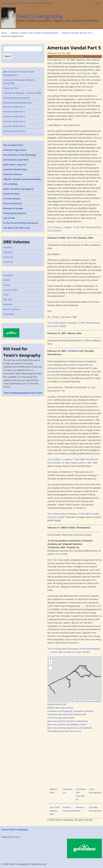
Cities (6, 295)
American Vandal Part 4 (14, 121)
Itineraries (35, 3)
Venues (7, 285)
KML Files (8, 299)
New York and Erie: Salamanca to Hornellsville (70, 728)
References (47, 3)
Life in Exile (9, 218)
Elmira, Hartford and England (18, 189)
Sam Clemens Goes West (16, 160)
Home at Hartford (12, 203)
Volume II (8, 252)
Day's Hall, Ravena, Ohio (55, 811)
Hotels (6, 280)
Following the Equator (15, 213)
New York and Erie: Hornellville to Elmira (67, 724)
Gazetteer (8, 275)
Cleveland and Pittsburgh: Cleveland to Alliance (70, 711)
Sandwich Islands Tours (15, 169)
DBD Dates (24, 3)
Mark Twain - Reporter (15, 165)
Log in (99, 3)
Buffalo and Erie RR (57, 704)
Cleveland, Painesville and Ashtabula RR (67, 714)
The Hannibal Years (13, 145)
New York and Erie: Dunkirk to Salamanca (68, 721)
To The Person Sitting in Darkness (21, 223)
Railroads (8, 304)
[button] (51, 659)
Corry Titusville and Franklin (61, 718)
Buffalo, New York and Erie (60, 708)
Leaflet (75, 702)
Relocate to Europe (13, 208)
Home (4, 3)
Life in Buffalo (11, 184)
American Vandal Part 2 (14, 112)
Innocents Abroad (13, 174)
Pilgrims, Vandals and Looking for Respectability (34, 33)
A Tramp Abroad (12, 199)
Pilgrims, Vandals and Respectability (22, 179)
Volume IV (8, 262)
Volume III (8, 257)
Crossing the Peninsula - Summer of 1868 (22, 93)
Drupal (16, 837)
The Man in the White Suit (17, 228)
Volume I (8, 247)
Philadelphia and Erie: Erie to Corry (64, 731)
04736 (64, 554)
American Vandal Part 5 (14, 126)
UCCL (58, 554)
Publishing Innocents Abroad (17, 98)
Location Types (11, 290)
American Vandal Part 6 (14, 131)
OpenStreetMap (87, 702)
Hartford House (11, 194)
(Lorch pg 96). (84, 73)
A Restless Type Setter (15, 150)
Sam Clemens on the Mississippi (20, 155)
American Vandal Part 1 (14, 107)
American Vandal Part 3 (14, 116)
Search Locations (12, 309)
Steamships (9, 314)
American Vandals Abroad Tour (77, 33)
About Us (13, 3)
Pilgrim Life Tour (11, 88)
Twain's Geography (39, 16)
